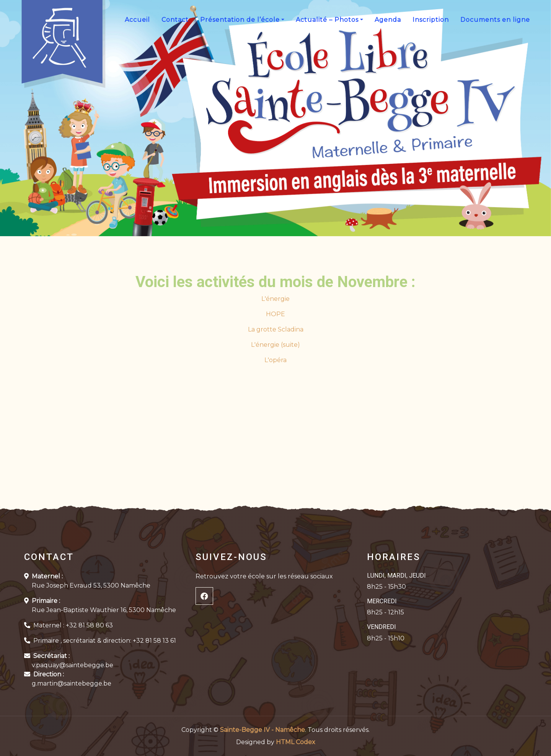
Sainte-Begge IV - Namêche (262, 730)
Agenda (388, 20)
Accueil (137, 20)
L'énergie (275, 299)
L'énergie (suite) (275, 345)
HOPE (275, 314)
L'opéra (275, 360)
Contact (175, 20)
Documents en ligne (495, 20)
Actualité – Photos (327, 20)
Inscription (431, 20)
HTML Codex (296, 742)
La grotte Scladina (276, 329)
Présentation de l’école (240, 20)
